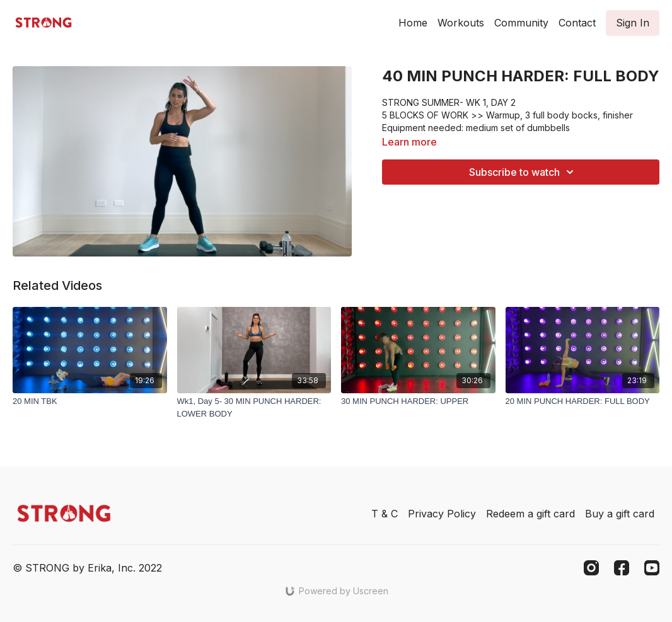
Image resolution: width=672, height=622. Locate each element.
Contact (577, 23)
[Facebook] (622, 568)
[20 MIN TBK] (90, 401)
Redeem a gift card (530, 514)
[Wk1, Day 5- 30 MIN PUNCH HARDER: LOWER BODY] (254, 407)
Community (521, 23)
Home (413, 23)
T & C (385, 514)
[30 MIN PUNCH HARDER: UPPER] (418, 401)
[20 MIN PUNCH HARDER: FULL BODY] (583, 401)
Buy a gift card (620, 514)
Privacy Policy (442, 514)
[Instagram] (591, 568)
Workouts (461, 23)
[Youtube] (652, 568)
